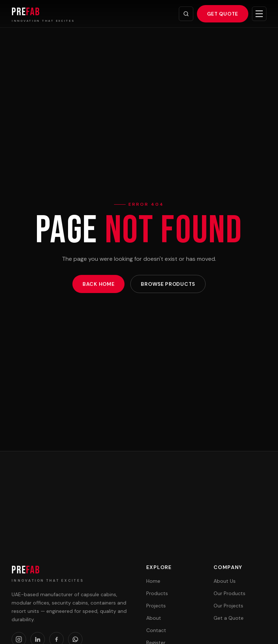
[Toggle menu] (259, 14)
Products (157, 593)
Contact (156, 630)
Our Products (229, 593)
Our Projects (228, 606)
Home (153, 581)
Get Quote (223, 14)
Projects (156, 606)
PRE (26, 570)
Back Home (98, 284)
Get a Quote (229, 618)
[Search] (186, 14)
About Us (225, 581)
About (154, 618)
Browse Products (168, 284)
